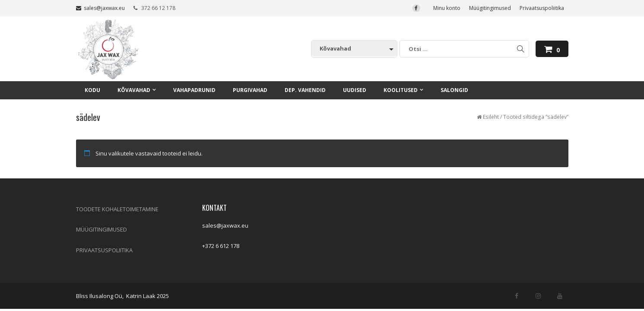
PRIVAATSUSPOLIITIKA (104, 250)
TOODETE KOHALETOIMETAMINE (117, 209)
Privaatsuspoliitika (542, 8)
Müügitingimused (490, 8)
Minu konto (447, 8)
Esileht (491, 117)
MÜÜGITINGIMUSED (102, 229)
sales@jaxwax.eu (100, 8)
